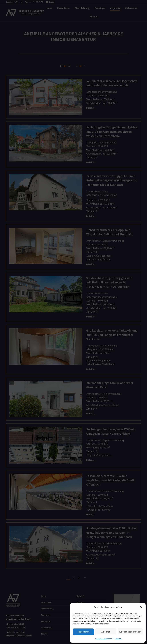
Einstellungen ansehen (130, 632)
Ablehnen (106, 632)
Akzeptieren (83, 632)
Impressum (118, 638)
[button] (141, 607)
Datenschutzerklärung (104, 638)
